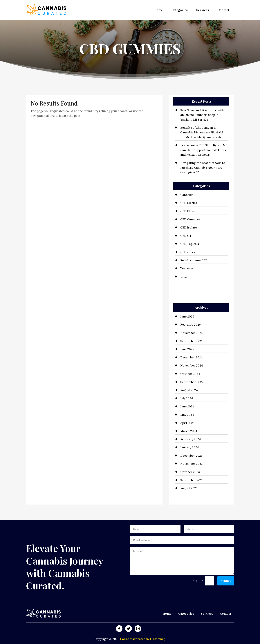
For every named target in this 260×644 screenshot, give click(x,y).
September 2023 (192, 480)
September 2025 (192, 341)
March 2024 (189, 431)
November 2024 (192, 365)
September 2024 (192, 382)
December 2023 (191, 456)
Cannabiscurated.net (136, 639)
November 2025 (191, 333)
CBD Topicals (190, 244)
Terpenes (187, 268)
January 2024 (190, 447)
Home (159, 10)
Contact (223, 10)
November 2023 (192, 464)
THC (184, 277)
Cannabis (187, 195)
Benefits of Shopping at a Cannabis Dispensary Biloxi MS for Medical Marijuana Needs (202, 132)
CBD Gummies (190, 219)
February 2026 (191, 324)
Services (203, 10)
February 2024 (191, 439)
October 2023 (190, 472)
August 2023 (189, 488)
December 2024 (192, 357)
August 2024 (189, 390)
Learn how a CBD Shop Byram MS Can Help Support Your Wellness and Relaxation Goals (204, 150)
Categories (180, 10)
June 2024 (187, 406)
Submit (226, 581)
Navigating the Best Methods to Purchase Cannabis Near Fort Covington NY (203, 167)
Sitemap (159, 639)
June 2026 (187, 316)
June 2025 (187, 349)
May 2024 (187, 415)
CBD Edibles (189, 203)
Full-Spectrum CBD (194, 260)
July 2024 (187, 398)
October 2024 (190, 374)
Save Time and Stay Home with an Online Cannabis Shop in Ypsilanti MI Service (202, 115)
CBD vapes (188, 252)
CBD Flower (189, 211)
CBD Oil (186, 236)
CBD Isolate (189, 227)
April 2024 (187, 423)
